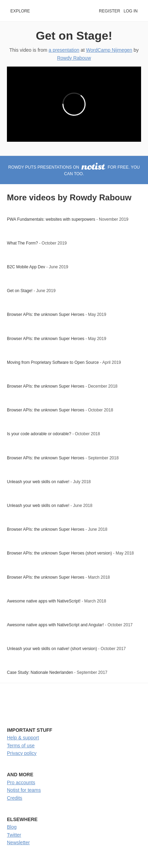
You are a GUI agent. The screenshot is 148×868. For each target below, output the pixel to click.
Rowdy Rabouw (74, 58)
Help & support (23, 738)
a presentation (64, 50)
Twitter (14, 835)
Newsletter (18, 842)
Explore (20, 11)
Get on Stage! (74, 36)
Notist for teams (24, 790)
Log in (131, 11)
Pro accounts (21, 782)
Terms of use (21, 746)
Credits (15, 798)
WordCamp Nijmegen (109, 50)
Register (109, 11)
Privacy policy (22, 753)
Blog (12, 827)
